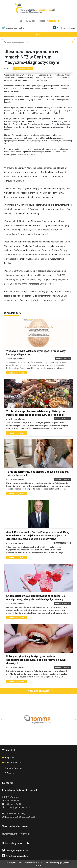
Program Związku (14, 768)
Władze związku (13, 763)
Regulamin (10, 757)
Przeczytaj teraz (17, 373)
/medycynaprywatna (13, 28)
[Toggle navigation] (38, 34)
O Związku (10, 773)
